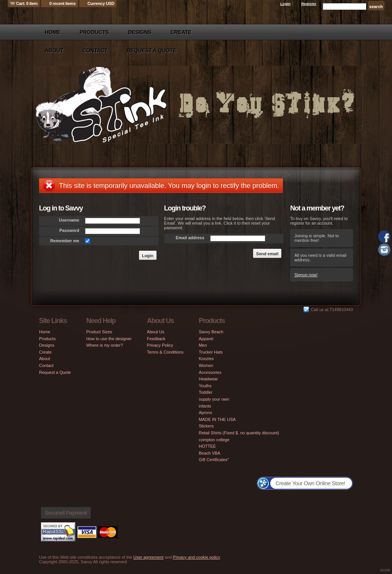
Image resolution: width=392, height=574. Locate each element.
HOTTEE (207, 446)
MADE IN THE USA (217, 419)
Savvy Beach (211, 332)
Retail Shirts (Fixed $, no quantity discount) (239, 433)
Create (181, 32)
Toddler (206, 392)
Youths (205, 386)
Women (206, 365)
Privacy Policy (160, 345)
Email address (190, 238)
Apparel (206, 339)
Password (69, 230)
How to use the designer (109, 339)
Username (69, 220)
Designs (140, 32)
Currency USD (101, 3)
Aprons (205, 413)
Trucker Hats (211, 352)
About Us (156, 332)
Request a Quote (152, 51)
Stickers (206, 426)
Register (309, 4)
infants (205, 406)
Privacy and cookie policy (197, 557)
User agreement (148, 557)
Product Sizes (99, 332)
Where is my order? (105, 345)
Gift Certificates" (214, 460)
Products (94, 32)
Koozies (206, 359)
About (54, 51)
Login (285, 4)
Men (203, 345)
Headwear (208, 379)
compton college (214, 440)
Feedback (156, 339)
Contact (95, 51)
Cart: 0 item (27, 3)
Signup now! (306, 275)
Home (53, 32)
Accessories (210, 372)
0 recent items (63, 3)
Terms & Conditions (165, 352)
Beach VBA (209, 453)
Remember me (65, 241)
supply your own (214, 399)
